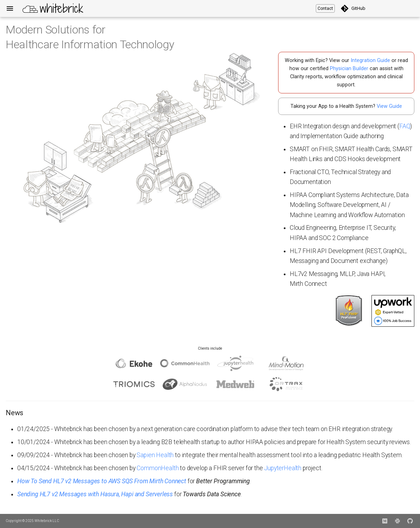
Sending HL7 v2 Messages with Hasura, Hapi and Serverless (95, 494)
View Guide (389, 106)
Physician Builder (349, 69)
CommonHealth (158, 468)
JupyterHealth (283, 468)
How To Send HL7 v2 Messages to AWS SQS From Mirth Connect (102, 481)
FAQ (405, 126)
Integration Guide (370, 60)
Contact (325, 8)
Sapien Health (155, 455)
